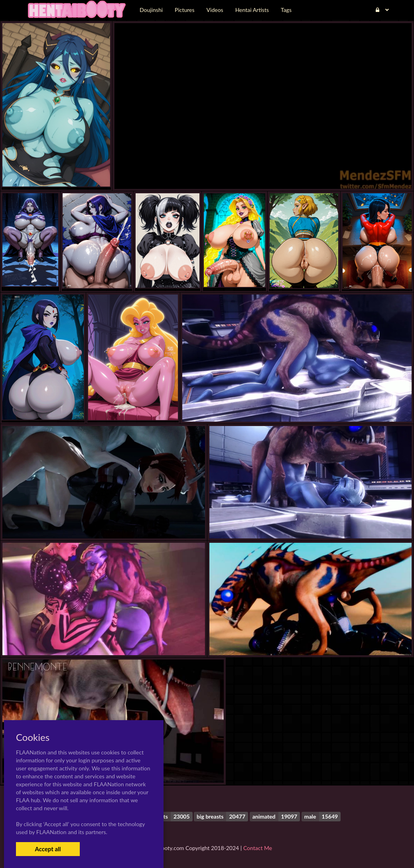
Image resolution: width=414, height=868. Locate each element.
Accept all (48, 849)
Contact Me (258, 848)
